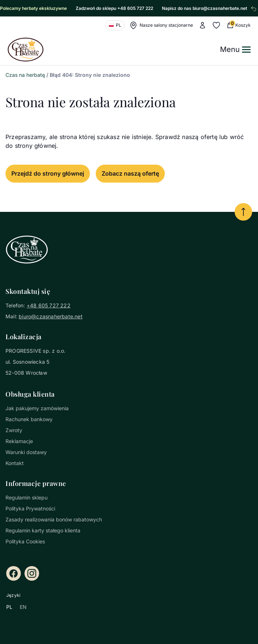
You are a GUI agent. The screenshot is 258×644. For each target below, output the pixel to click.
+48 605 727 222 (49, 305)
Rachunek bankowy (29, 419)
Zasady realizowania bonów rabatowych (54, 519)
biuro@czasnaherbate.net (51, 316)
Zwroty (14, 430)
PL (9, 607)
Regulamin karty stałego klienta (43, 530)
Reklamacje (19, 441)
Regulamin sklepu (26, 497)
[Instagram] (32, 573)
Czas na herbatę (25, 75)
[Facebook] (14, 573)
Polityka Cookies (25, 541)
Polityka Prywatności (30, 508)
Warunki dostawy (26, 452)
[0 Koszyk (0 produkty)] (238, 25)
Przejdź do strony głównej (48, 173)
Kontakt (15, 463)
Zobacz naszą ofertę (130, 173)
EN (23, 607)
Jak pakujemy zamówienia (37, 408)
